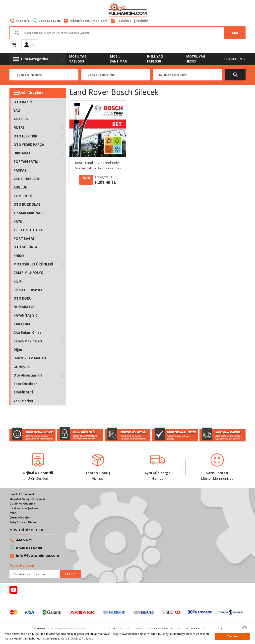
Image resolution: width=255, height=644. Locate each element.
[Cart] (14, 45)
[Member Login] (30, 45)
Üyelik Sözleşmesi (23, 495)
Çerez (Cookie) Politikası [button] (77, 638)
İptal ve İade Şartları (25, 509)
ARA (235, 33)
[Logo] (127, 11)
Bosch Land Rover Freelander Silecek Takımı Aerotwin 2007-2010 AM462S (98, 166)
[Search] (127, 33)
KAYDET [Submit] (70, 576)
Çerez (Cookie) (20, 519)
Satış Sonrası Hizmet (25, 524)
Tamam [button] (232, 636)
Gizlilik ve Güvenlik (24, 504)
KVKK (13, 514)
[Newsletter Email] (45, 576)
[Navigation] (38, 59)
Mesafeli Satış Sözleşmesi (29, 499)
